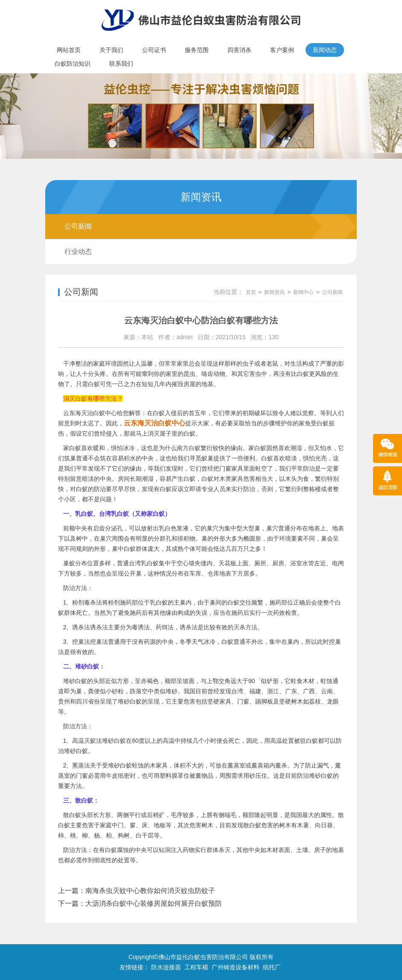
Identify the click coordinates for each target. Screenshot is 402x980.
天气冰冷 (204, 642)
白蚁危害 (261, 825)
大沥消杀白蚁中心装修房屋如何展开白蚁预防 (154, 903)
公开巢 (133, 573)
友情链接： (134, 967)
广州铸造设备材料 (236, 967)
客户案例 (282, 50)
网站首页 (69, 50)
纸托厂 (272, 967)
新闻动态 (325, 50)
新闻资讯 (274, 292)
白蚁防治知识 (73, 64)
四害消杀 (239, 50)
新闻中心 (303, 292)
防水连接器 (166, 967)
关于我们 (111, 50)
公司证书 (154, 50)
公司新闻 (78, 226)
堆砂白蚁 (76, 751)
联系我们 (121, 64)
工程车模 (196, 967)
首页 (251, 292)
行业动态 (78, 252)
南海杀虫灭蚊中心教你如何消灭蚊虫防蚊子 (150, 891)
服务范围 (197, 50)
